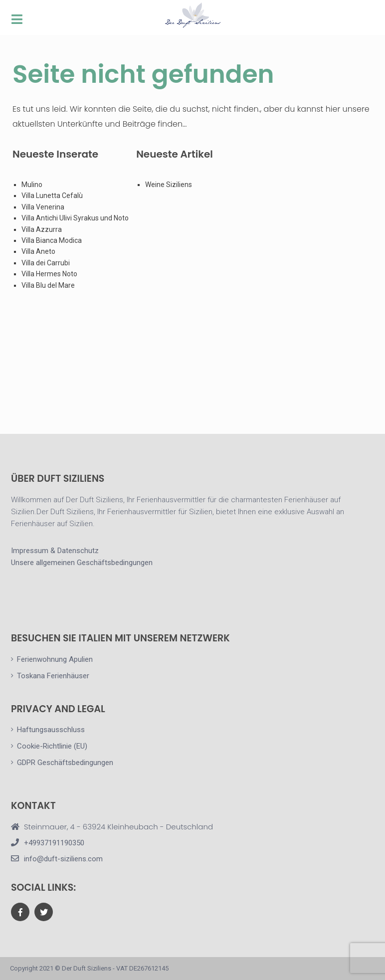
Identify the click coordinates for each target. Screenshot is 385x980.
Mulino (32, 185)
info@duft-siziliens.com (63, 859)
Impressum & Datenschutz (55, 551)
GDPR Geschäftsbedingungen (65, 763)
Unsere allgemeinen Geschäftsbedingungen (82, 563)
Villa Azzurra (42, 229)
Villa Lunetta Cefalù (52, 196)
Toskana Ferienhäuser (53, 676)
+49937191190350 (54, 843)
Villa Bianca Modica (52, 240)
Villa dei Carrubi (46, 263)
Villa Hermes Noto (49, 274)
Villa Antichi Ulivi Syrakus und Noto (76, 218)
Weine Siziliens (169, 185)
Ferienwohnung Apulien (55, 659)
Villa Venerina (43, 207)
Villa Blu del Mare (48, 285)
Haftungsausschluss (51, 730)
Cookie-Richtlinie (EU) (52, 746)
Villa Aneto (38, 251)
